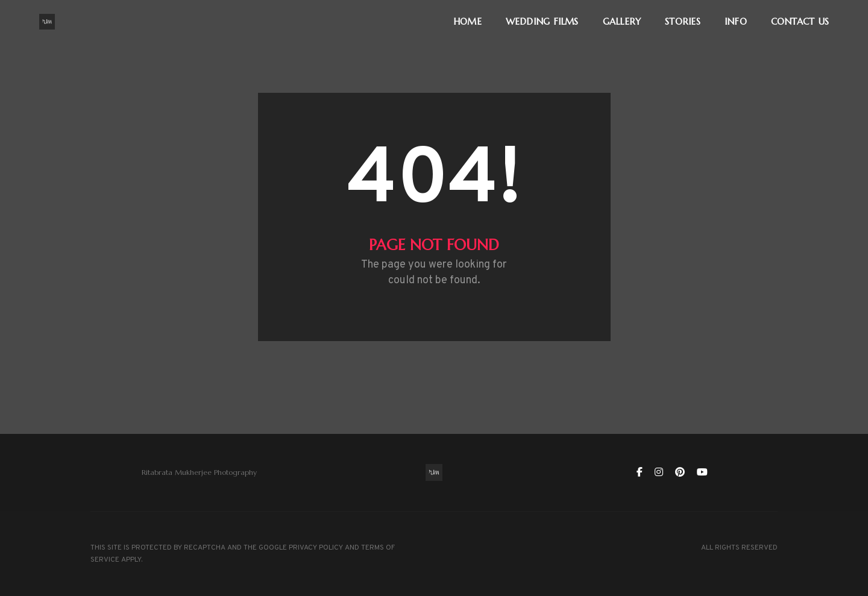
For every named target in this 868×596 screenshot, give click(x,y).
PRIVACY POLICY (316, 548)
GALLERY (622, 21)
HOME (467, 21)
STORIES (683, 21)
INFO (736, 21)
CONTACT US (800, 21)
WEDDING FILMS (542, 21)
